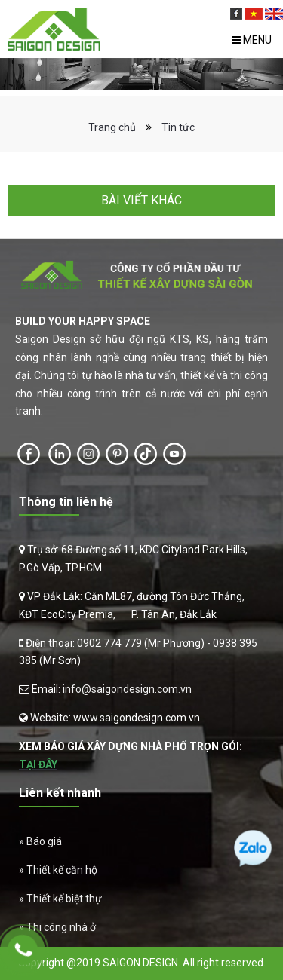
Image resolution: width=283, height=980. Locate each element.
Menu (252, 40)
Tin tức (178, 127)
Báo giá (44, 841)
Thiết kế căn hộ (62, 870)
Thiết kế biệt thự (64, 899)
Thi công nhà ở (61, 927)
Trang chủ (112, 127)
